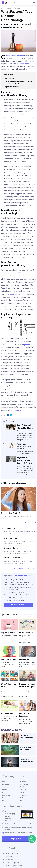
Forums (5, 792)
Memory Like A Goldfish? (11, 513)
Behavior (23, 781)
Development (24, 787)
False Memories (9, 528)
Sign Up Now (23, 839)
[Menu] (34, 3)
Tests (22, 798)
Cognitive (6, 787)
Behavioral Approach (12, 853)
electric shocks (16, 294)
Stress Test (9, 860)
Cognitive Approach (12, 863)
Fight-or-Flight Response (14, 866)
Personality (6, 798)
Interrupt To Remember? (12, 558)
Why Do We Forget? (11, 538)
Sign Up (18, 605)
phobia (27, 345)
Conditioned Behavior (11, 548)
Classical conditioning (15, 56)
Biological (6, 784)
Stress (22, 801)
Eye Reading (10, 856)
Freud (22, 792)
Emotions (23, 790)
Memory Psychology (14, 8)
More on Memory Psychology (24, 568)
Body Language (25, 784)
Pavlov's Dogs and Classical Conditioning (19, 81)
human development (24, 64)
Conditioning (10, 78)
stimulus (19, 127)
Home (4, 781)
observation (17, 410)
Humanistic (6, 795)
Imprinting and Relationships (15, 84)
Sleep (4, 801)
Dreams (5, 790)
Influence (23, 795)
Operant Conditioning (13, 87)
